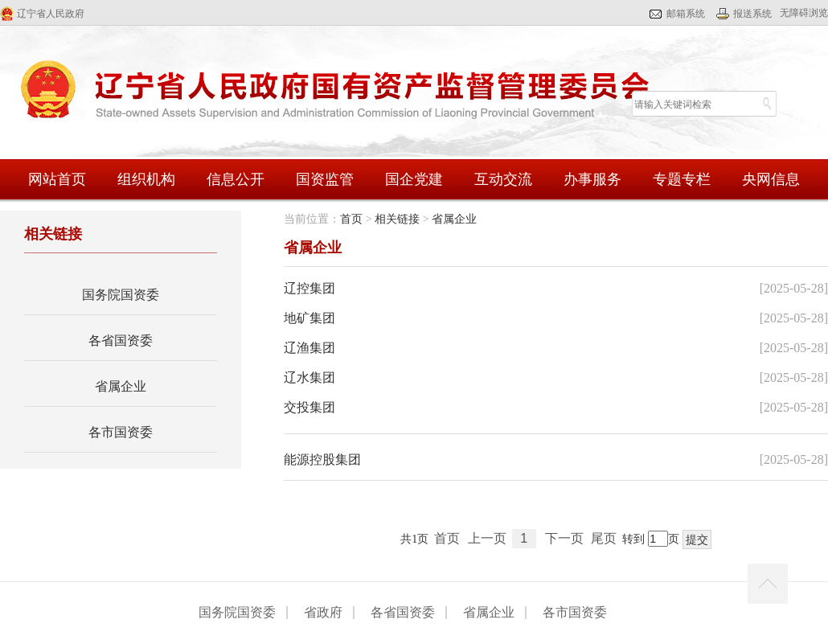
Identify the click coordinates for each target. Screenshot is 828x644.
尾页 (604, 538)
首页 (351, 219)
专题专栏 (682, 179)
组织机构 (146, 179)
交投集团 (309, 407)
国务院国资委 (121, 295)
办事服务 (592, 179)
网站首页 (57, 179)
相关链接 (397, 219)
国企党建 (414, 179)
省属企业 (121, 386)
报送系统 (752, 14)
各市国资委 (121, 432)
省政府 (323, 613)
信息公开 (236, 179)
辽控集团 (309, 288)
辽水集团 (309, 377)
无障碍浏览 (804, 13)
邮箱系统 (686, 14)
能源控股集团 (322, 459)
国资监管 (325, 179)
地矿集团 (309, 318)
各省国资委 (121, 340)
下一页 (564, 538)
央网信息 (771, 179)
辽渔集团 (309, 348)
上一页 (487, 538)
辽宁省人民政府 (51, 14)
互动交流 (503, 179)
